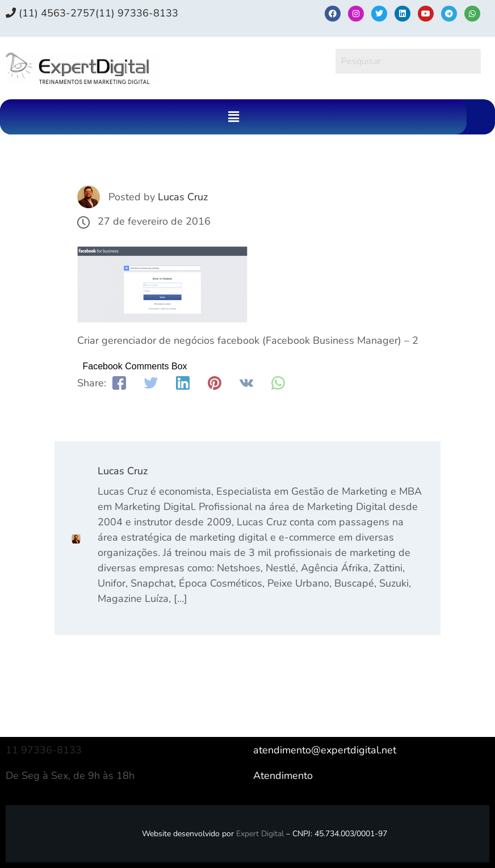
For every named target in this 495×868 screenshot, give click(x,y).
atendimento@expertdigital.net (325, 750)
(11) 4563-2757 (51, 13)
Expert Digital (260, 834)
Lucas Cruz (183, 197)
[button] (233, 117)
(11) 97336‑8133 (137, 13)
